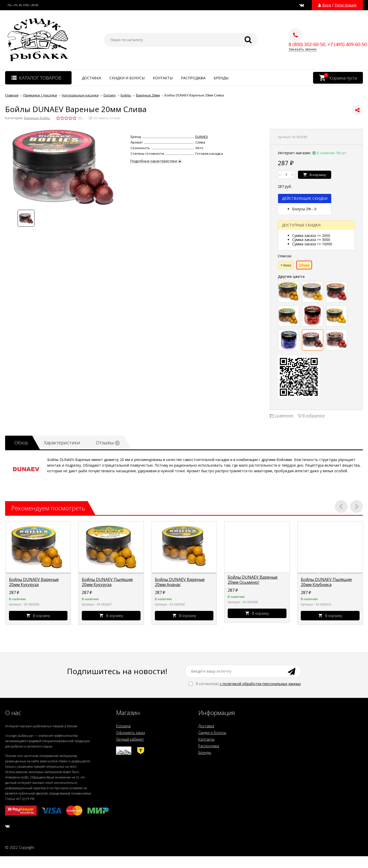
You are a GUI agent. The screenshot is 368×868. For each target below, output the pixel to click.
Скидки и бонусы (127, 78)
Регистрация (346, 5)
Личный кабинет (130, 739)
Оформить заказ (130, 733)
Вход (327, 5)
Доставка (91, 78)
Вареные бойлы (37, 118)
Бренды (221, 78)
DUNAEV (202, 137)
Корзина (123, 726)
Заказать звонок (303, 49)
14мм (286, 265)
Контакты (163, 78)
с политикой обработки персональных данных (260, 684)
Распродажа (193, 78)
